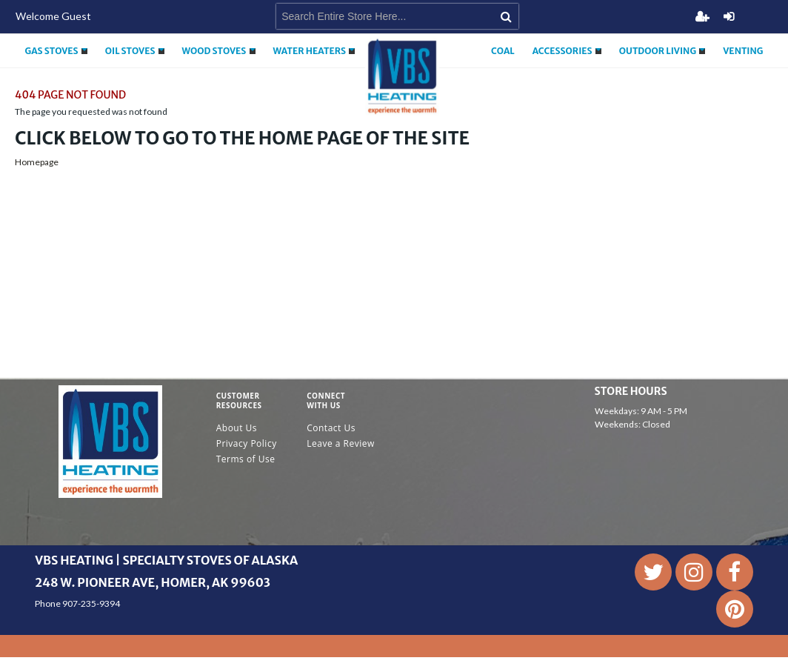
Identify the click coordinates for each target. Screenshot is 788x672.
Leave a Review (341, 443)
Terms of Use (246, 459)
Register (702, 16)
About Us (237, 428)
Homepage (37, 162)
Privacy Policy (247, 443)
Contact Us (331, 428)
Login (729, 16)
